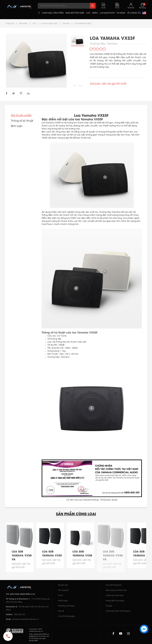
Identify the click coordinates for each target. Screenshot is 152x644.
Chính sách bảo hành (115, 596)
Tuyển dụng (63, 601)
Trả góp (109, 606)
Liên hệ (61, 611)
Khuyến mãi (63, 585)
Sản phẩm (23, 24)
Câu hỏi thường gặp (66, 616)
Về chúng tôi (63, 590)
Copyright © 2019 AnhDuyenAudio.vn (36, 630)
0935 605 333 (20, 615)
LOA (34, 24)
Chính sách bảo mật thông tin (118, 611)
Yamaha (66, 24)
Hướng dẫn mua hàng (115, 601)
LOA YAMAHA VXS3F (83, 24)
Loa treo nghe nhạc (49, 24)
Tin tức (61, 596)
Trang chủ (10, 24)
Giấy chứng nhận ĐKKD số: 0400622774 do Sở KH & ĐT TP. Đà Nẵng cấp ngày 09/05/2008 (39, 638)
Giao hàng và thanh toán (116, 590)
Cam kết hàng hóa (114, 585)
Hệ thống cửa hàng (66, 606)
